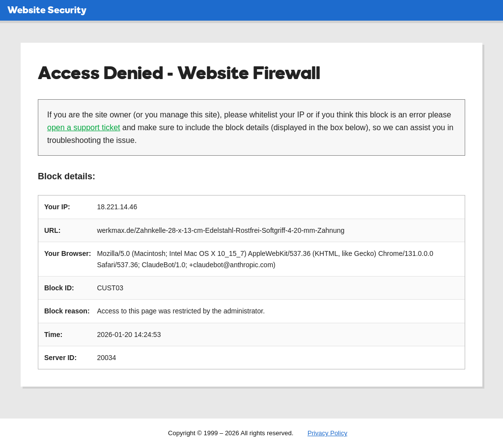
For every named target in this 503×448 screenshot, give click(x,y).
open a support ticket (84, 127)
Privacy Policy (327, 433)
